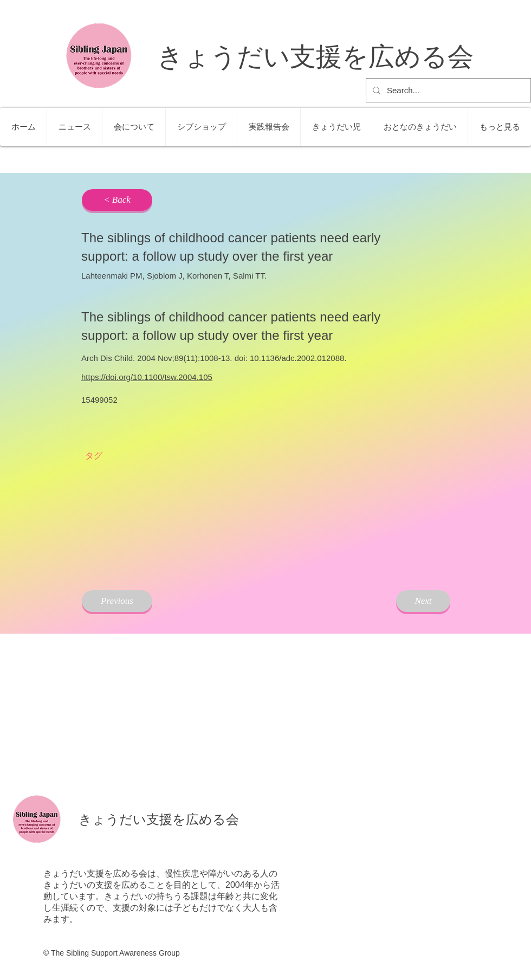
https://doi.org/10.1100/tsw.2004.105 (147, 377)
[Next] (423, 601)
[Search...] (447, 90)
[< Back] (117, 200)
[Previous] (117, 601)
